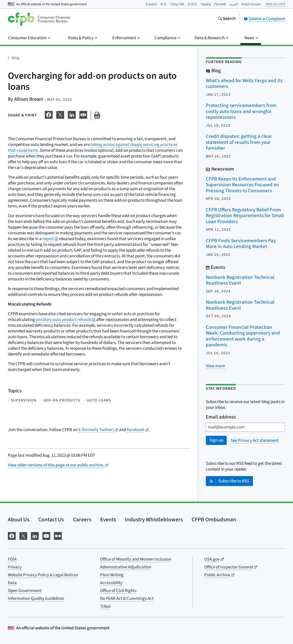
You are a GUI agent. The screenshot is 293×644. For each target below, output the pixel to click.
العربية (233, 4)
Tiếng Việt (177, 4)
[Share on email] (83, 114)
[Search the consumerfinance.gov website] (227, 19)
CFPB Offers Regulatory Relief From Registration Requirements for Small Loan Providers (245, 216)
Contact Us (51, 519)
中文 (163, 4)
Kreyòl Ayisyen (251, 4)
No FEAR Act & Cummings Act (127, 598)
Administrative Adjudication (126, 567)
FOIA (12, 559)
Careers (82, 519)
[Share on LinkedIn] (72, 114)
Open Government (25, 591)
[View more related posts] (215, 366)
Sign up (216, 440)
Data (12, 583)
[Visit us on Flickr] (58, 535)
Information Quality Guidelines (36, 598)
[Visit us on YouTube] (46, 535)
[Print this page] (97, 115)
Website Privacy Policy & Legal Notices (43, 575)
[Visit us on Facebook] (12, 535)
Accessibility (111, 583)
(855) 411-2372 (275, 4)
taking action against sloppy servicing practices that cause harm (93, 148)
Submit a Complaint (264, 19)
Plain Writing (112, 575)
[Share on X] (60, 114)
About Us (19, 519)
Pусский (220, 4)
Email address (221, 417)
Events (108, 519)
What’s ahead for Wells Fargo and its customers (244, 84)
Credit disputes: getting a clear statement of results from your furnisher (239, 142)
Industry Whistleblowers (154, 519)
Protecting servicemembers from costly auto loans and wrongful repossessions (241, 111)
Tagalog (206, 4)
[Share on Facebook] (49, 114)
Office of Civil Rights (118, 591)
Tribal (105, 606)
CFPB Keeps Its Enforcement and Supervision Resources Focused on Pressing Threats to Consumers (242, 185)
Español (151, 4)
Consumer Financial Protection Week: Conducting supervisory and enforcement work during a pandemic (243, 336)
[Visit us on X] (23, 535)
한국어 (192, 4)
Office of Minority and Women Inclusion (136, 559)
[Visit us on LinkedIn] (35, 535)
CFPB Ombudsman (214, 519)
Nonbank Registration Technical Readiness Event (240, 280)
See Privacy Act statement (255, 440)
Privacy (15, 567)
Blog (16, 58)
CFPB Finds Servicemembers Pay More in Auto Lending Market (241, 244)
